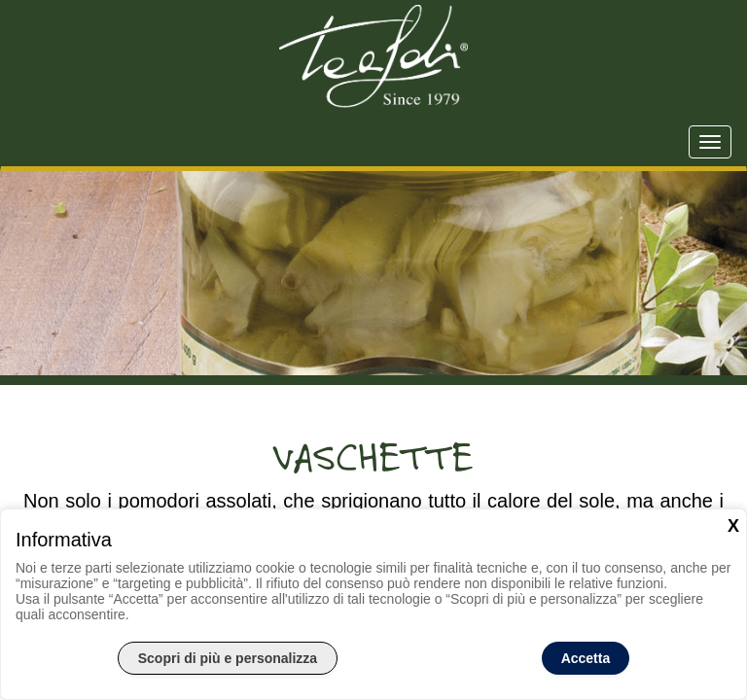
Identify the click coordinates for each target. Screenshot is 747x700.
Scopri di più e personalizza (228, 658)
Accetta (586, 658)
